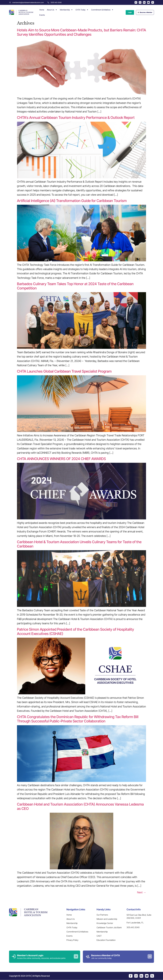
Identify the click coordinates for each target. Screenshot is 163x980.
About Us (52, 10)
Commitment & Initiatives (102, 10)
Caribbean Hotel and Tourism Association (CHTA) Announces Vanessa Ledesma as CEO (80, 806)
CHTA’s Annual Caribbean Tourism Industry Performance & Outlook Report (76, 118)
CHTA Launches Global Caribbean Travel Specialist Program (64, 371)
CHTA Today (82, 10)
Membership (66, 10)
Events (42, 15)
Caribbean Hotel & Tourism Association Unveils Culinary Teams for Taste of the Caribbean (79, 544)
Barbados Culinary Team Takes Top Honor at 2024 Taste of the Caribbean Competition (75, 286)
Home (42, 10)
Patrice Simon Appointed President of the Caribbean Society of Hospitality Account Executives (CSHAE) (76, 631)
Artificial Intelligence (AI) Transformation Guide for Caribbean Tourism (72, 201)
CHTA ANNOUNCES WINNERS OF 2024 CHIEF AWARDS (62, 459)
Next (142, 892)
